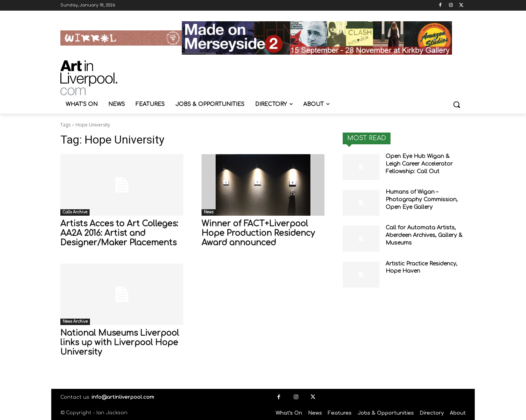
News (209, 212)
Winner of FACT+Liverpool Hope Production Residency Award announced (258, 233)
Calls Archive (75, 212)
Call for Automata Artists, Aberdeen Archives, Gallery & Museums (424, 235)
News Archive (75, 321)
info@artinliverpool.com (123, 397)
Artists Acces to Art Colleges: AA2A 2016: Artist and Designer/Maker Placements (119, 233)
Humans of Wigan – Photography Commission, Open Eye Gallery (422, 199)
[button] (457, 104)
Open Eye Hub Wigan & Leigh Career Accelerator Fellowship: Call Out (419, 164)
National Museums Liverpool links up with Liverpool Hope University (120, 343)
